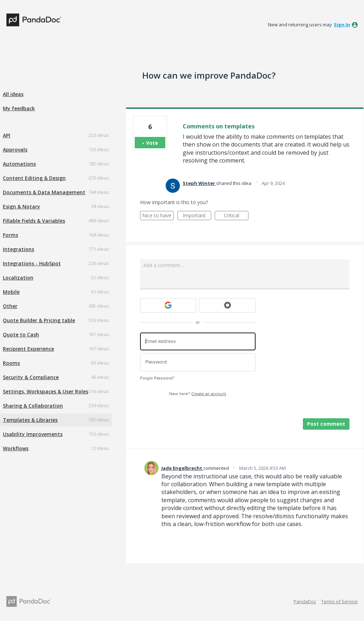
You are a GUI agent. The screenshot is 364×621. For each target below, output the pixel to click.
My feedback (19, 108)
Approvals (15, 150)
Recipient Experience (28, 349)
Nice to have (158, 216)
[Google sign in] (168, 305)
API (7, 135)
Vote (152, 143)
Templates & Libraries (30, 420)
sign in (342, 25)
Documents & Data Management (44, 192)
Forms (10, 235)
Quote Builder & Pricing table (39, 320)
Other (10, 306)
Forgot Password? (157, 378)
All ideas (13, 94)
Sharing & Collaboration (33, 406)
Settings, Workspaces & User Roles (45, 391)
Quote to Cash (21, 335)
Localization (18, 278)
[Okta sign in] (227, 305)
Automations (19, 164)
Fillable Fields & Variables (34, 221)
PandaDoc (305, 601)
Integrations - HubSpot (32, 263)
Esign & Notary (22, 206)
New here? (198, 394)
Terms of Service (339, 601)
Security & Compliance (31, 377)
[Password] (198, 362)
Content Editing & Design (34, 178)
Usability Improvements (33, 434)
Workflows (16, 448)
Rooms (11, 363)
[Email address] (198, 342)
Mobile (11, 292)
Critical (236, 216)
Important (197, 216)
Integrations (18, 249)
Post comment (326, 424)
